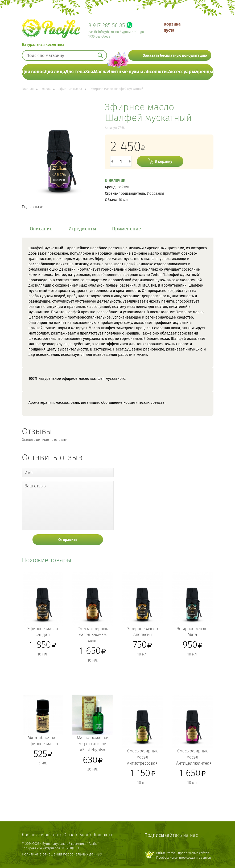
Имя (29, 473)
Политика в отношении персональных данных (62, 854)
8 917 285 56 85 (107, 25)
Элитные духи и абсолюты (138, 72)
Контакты (103, 835)
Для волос (33, 72)
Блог (84, 835)
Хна (89, 72)
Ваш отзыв (35, 486)
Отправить (68, 540)
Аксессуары (182, 72)
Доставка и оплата (40, 835)
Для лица (55, 72)
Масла (101, 72)
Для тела (75, 72)
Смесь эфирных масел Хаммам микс (93, 635)
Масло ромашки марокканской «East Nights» (93, 744)
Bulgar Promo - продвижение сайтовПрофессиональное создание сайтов (184, 855)
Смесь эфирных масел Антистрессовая (142, 757)
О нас (69, 835)
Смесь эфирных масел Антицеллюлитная (194, 757)
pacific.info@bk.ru (101, 32)
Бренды (204, 72)
